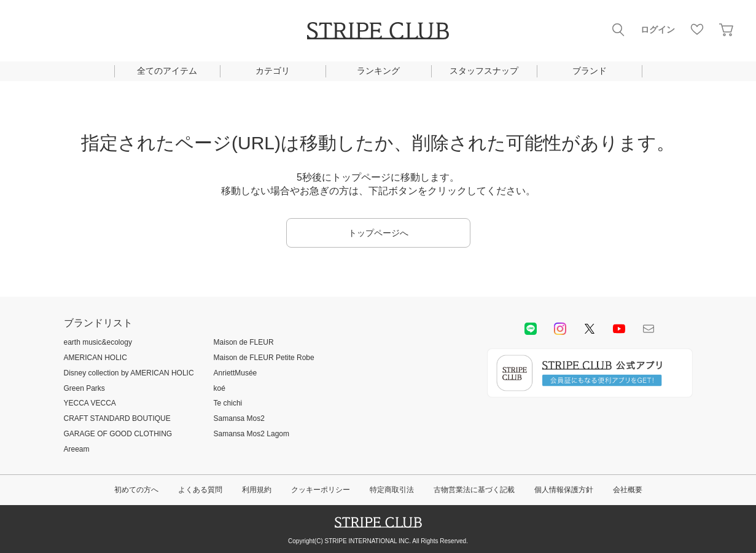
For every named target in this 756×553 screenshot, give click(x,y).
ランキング (378, 71)
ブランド (590, 71)
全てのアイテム (167, 71)
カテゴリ (273, 71)
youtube (619, 329)
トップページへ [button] (378, 233)
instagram (560, 329)
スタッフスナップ (484, 71)
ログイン (658, 29)
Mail (649, 329)
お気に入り (697, 29)
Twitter (590, 329)
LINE (531, 329)
